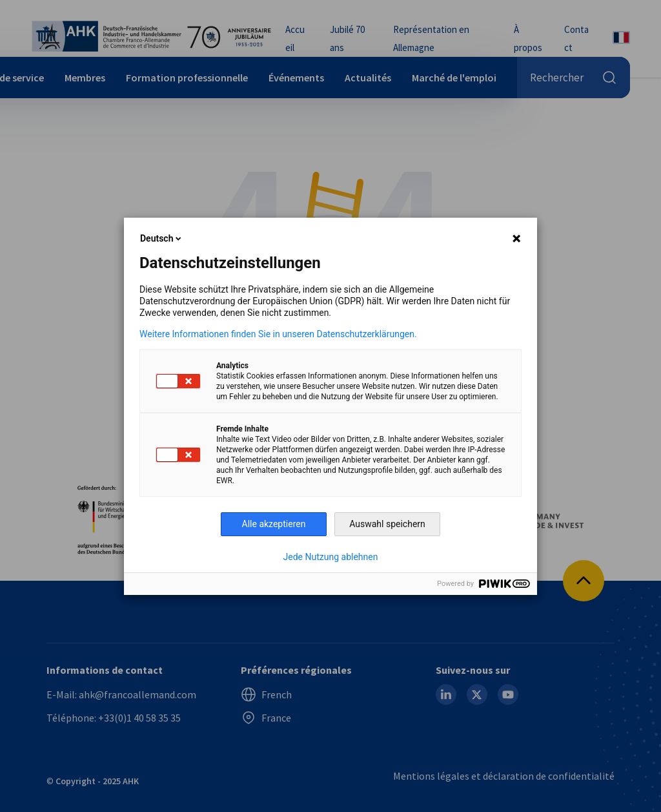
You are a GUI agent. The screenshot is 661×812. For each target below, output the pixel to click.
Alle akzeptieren (274, 524)
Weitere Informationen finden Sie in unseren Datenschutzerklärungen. (278, 334)
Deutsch (162, 238)
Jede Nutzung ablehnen (331, 557)
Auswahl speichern (387, 524)
